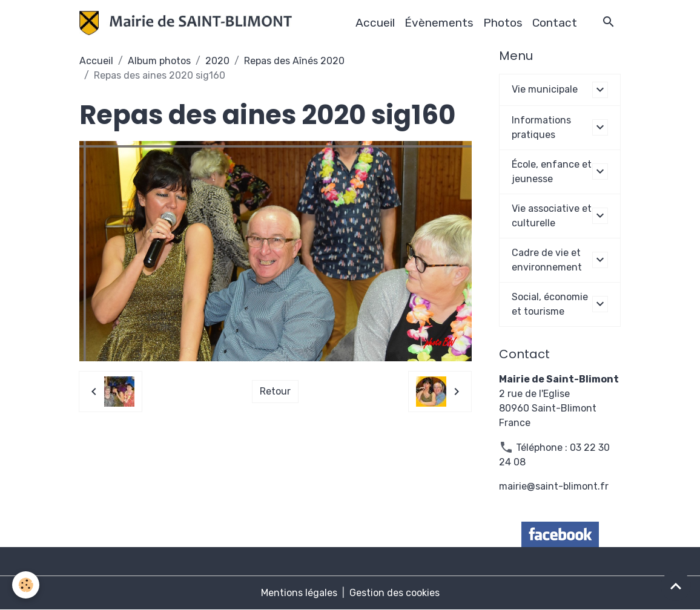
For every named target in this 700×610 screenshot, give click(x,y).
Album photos (159, 61)
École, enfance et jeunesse (552, 172)
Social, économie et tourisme (550, 304)
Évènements (439, 23)
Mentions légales (299, 593)
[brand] (188, 23)
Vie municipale (545, 89)
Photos (503, 23)
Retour (275, 391)
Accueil (375, 23)
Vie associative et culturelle (552, 216)
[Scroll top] (676, 586)
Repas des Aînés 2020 (294, 61)
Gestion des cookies (395, 593)
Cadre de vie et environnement (547, 260)
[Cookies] (26, 585)
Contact (555, 23)
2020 (217, 61)
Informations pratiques (541, 127)
